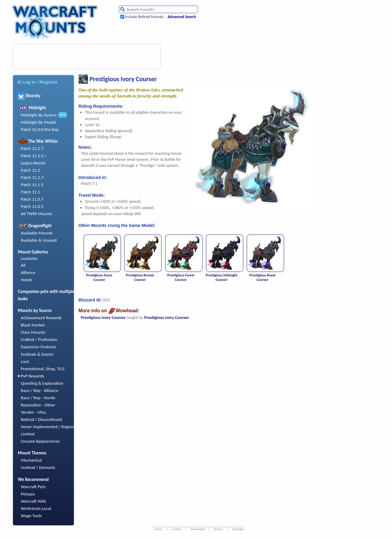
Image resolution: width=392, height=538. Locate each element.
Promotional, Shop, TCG (43, 369)
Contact (176, 529)
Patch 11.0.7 (32, 199)
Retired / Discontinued (41, 419)
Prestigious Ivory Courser (103, 317)
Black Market (33, 325)
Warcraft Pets (33, 487)
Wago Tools (31, 516)
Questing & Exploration (42, 383)
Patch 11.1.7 (32, 177)
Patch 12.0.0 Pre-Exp (40, 129)
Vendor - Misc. (34, 412)
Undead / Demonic (38, 467)
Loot (25, 361)
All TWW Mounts (36, 214)
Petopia (28, 494)
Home (158, 529)
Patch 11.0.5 (32, 206)
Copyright (238, 529)
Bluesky (29, 96)
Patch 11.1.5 (32, 185)
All (23, 265)
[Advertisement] (87, 56)
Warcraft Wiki (33, 501)
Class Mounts (33, 332)
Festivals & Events (37, 354)
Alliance (28, 272)
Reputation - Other (38, 405)
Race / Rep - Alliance (40, 390)
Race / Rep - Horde (38, 398)
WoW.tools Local (36, 508)
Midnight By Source (39, 115)
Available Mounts (37, 233)
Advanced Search (182, 17)
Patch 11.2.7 (32, 148)
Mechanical (31, 460)
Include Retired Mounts (144, 17)
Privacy (218, 529)
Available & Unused (39, 240)
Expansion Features (39, 347)
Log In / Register (38, 82)
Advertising (198, 529)
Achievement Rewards (41, 318)
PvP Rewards (33, 376)
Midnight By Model (38, 122)
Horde (27, 280)
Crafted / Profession (39, 339)
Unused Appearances (40, 441)
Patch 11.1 (30, 192)
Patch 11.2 (30, 170)
